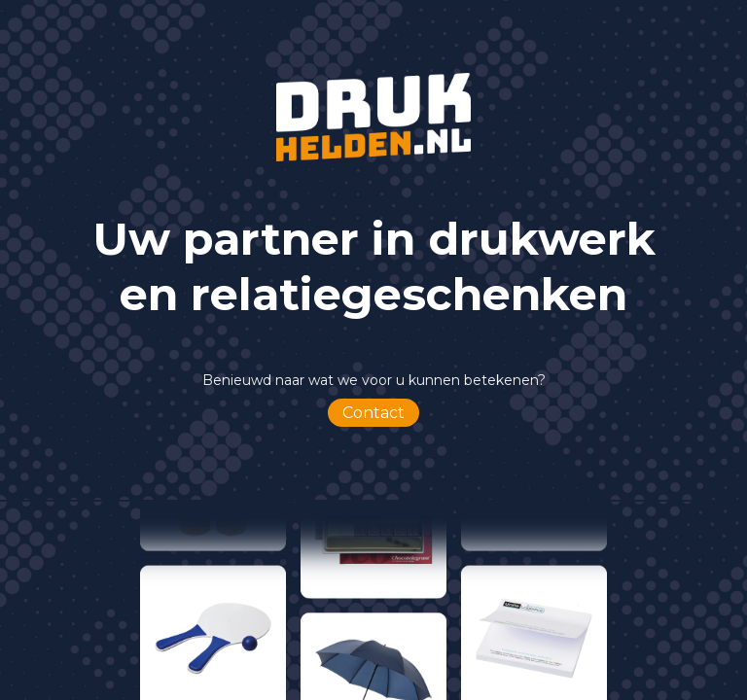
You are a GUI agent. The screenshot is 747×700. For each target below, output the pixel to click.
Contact (373, 413)
